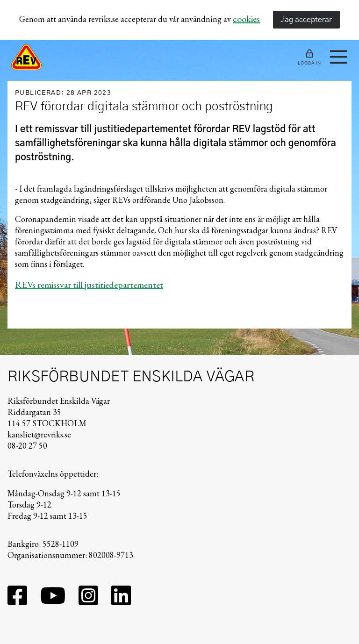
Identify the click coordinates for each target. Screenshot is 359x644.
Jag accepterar (306, 20)
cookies (246, 19)
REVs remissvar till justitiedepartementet (89, 285)
